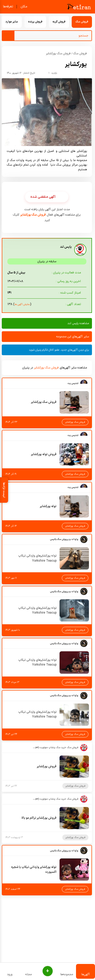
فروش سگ (80, 54)
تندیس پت (73, 383)
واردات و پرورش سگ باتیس (64, 539)
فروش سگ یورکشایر (58, 54)
